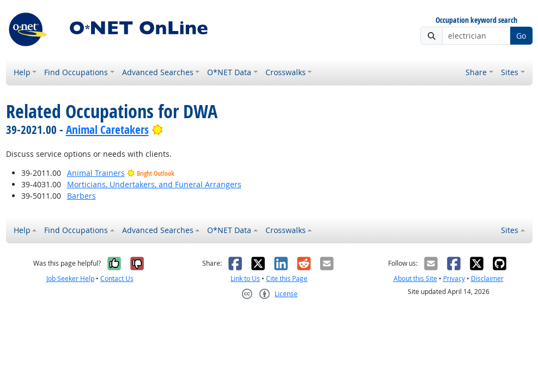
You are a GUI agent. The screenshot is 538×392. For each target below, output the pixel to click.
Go (521, 36)
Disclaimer (487, 278)
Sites (510, 72)
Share (476, 72)
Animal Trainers (96, 173)
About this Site (415, 278)
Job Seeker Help (70, 278)
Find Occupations (76, 72)
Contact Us (117, 278)
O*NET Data (229, 72)
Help (22, 72)
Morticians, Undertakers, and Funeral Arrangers (154, 184)
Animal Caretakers (107, 130)
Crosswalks (286, 72)
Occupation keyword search (476, 20)
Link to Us (245, 278)
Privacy (454, 278)
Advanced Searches (158, 72)
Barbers (81, 196)
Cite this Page (287, 278)
